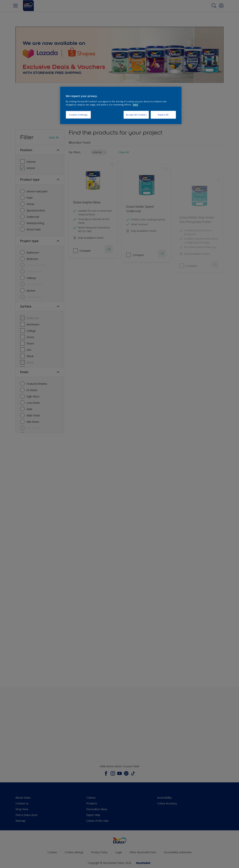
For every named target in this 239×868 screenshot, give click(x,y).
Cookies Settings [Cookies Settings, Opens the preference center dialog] (78, 115)
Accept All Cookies (136, 115)
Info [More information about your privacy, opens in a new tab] (135, 105)
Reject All (163, 115)
